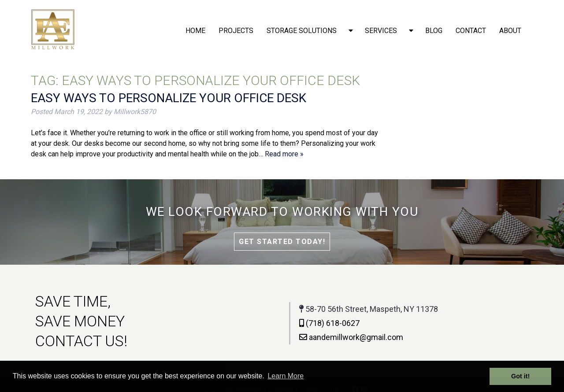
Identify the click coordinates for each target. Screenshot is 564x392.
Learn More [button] (286, 376)
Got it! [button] (520, 376)
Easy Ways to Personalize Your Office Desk (169, 98)
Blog (434, 31)
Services (381, 31)
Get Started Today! (282, 242)
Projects (236, 31)
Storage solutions (302, 31)
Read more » (284, 154)
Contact (471, 31)
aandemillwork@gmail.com (349, 337)
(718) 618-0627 (328, 323)
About (510, 31)
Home (195, 31)
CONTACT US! (80, 341)
